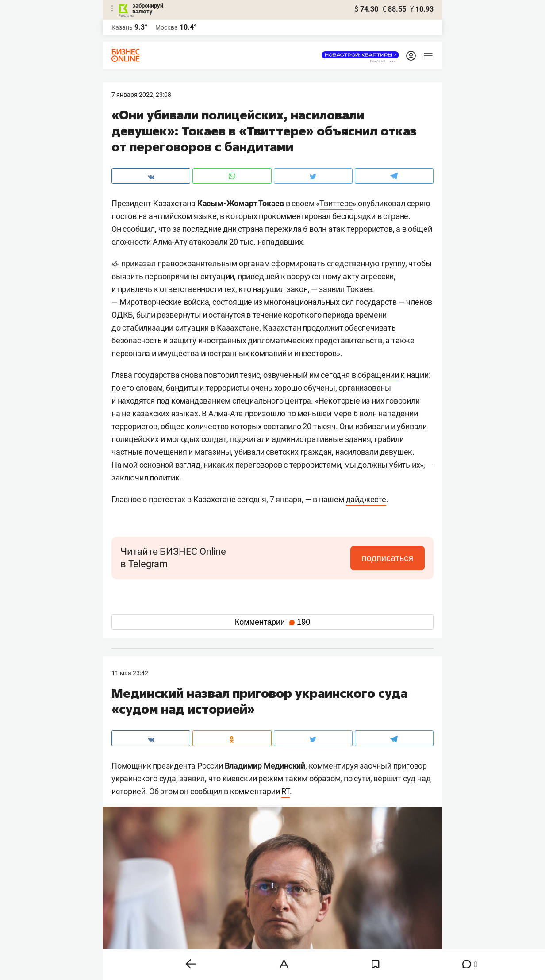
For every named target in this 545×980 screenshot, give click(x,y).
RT (286, 791)
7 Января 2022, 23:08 (141, 95)
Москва (167, 27)
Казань (122, 27)
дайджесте (366, 499)
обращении (378, 375)
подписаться (388, 558)
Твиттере (336, 203)
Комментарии (272, 622)
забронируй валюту (148, 8)
